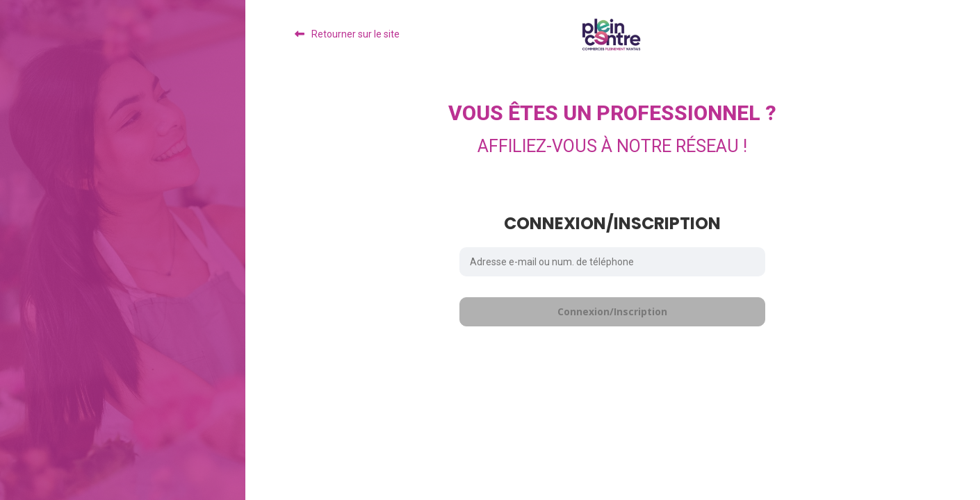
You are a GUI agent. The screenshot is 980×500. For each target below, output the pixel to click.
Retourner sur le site (356, 34)
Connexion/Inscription (612, 311)
